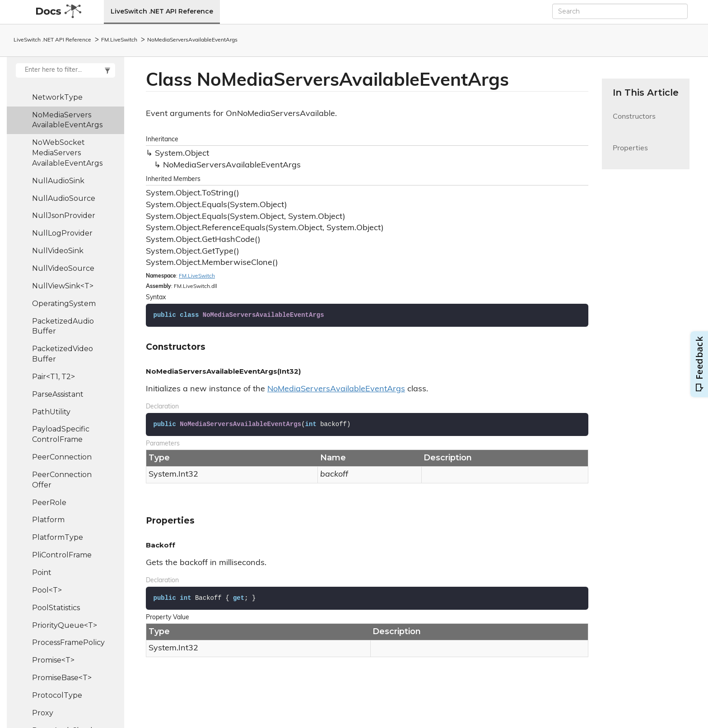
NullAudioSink (58, 181)
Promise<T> (53, 660)
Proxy (43, 713)
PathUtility (51, 412)
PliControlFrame (62, 555)
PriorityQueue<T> (65, 625)
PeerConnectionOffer (62, 480)
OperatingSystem (64, 304)
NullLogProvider (62, 233)
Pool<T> (47, 590)
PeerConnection (62, 457)
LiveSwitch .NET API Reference (162, 11)
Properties (630, 154)
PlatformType (58, 537)
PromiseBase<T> (62, 678)
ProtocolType (57, 695)
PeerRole (49, 503)
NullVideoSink (58, 251)
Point (42, 573)
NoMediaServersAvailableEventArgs (192, 40)
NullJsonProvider (64, 216)
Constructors (634, 122)
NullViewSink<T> (63, 286)
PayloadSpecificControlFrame (61, 434)
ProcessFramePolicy (68, 642)
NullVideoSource (63, 268)
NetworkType (57, 97)
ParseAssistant (58, 394)
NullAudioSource (64, 198)
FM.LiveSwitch (119, 40)
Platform (48, 520)
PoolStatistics (56, 608)
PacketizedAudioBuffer (63, 326)
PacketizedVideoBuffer (63, 354)
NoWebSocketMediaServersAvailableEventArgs (67, 153)
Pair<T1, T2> (54, 377)
